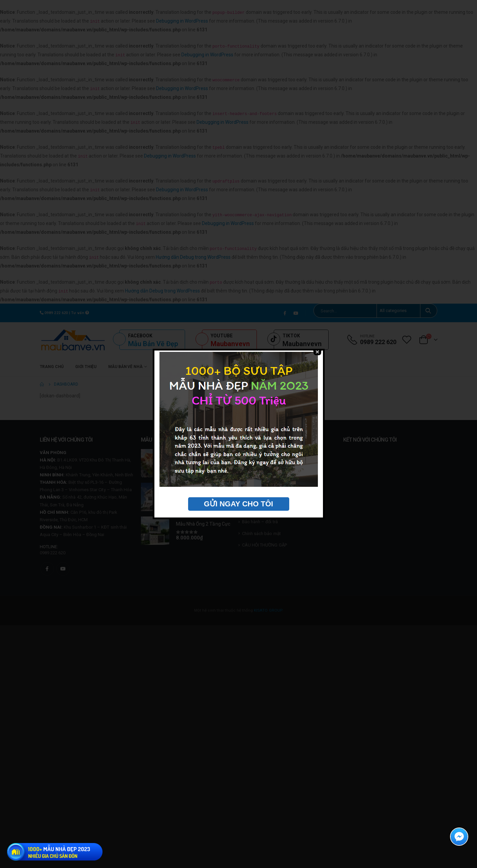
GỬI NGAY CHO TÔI (238, 504)
